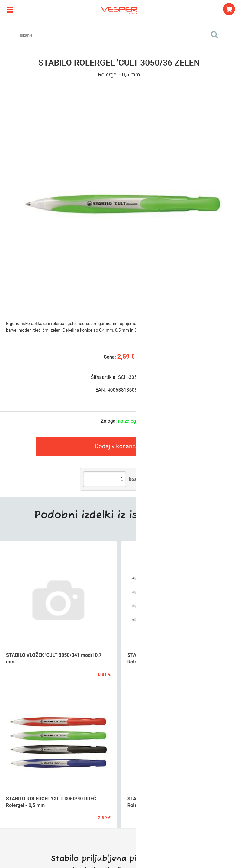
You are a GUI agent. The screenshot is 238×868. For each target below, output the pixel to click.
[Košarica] (229, 9)
